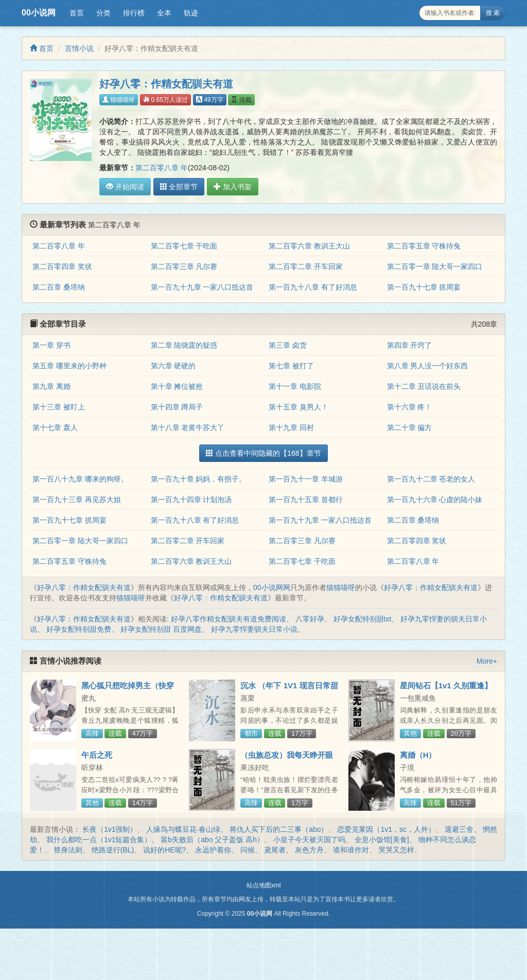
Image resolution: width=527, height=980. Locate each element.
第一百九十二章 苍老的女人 (431, 479)
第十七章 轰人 (55, 427)
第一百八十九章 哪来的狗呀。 (80, 479)
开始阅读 (125, 187)
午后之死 (97, 755)
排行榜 (134, 13)
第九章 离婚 (51, 386)
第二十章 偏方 (410, 427)
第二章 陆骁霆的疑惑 (184, 345)
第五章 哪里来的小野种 (69, 366)
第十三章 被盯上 (59, 407)
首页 (77, 13)
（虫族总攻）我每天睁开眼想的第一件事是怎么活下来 (287, 759)
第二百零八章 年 (162, 168)
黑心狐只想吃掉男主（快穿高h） (128, 690)
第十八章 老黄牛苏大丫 (188, 427)
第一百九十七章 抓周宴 (424, 287)
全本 (164, 13)
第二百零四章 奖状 (62, 266)
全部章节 (179, 187)
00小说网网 (272, 587)
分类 (103, 13)
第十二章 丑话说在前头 (424, 386)
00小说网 (39, 13)
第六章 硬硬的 (173, 366)
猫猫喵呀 (119, 100)
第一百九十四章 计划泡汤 (191, 500)
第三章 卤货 (288, 345)
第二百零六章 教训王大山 (309, 246)
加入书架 (232, 187)
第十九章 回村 (291, 427)
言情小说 (79, 48)
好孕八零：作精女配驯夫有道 (84, 587)
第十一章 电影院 (295, 386)
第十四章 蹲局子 (177, 407)
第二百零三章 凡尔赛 (184, 266)
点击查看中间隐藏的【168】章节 (263, 453)
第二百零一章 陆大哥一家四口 (435, 266)
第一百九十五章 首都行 (306, 500)
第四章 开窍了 (410, 345)
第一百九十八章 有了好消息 (313, 287)
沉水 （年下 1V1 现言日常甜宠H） (289, 690)
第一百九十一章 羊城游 (306, 479)
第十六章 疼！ (410, 407)
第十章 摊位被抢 (177, 386)
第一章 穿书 (51, 345)
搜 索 (493, 13)
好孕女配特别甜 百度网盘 (161, 629)
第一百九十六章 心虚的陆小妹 (435, 500)
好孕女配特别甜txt (363, 619)
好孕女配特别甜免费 (79, 629)
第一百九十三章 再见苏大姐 (77, 500)
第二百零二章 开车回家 (306, 266)
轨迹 (191, 13)
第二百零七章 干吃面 (184, 246)
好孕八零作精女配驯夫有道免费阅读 (229, 619)
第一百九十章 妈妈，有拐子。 (199, 479)
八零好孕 (310, 619)
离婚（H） (418, 755)
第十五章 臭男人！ (298, 407)
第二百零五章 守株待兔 (424, 246)
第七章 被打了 (291, 366)
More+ (487, 661)
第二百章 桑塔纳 (59, 287)
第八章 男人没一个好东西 (428, 366)
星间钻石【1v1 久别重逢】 (446, 685)
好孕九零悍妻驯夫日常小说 (254, 629)
